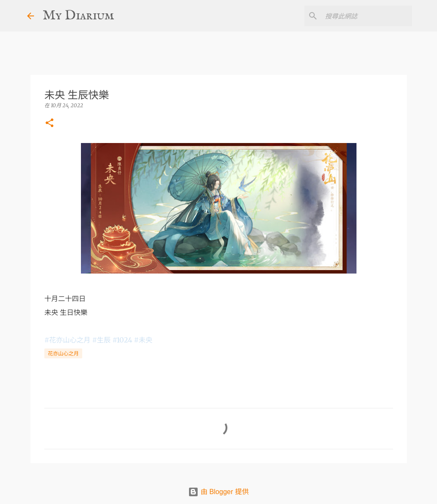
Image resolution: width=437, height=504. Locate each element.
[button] (50, 123)
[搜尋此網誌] (367, 16)
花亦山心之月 (63, 354)
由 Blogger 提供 (218, 492)
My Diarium (78, 16)
